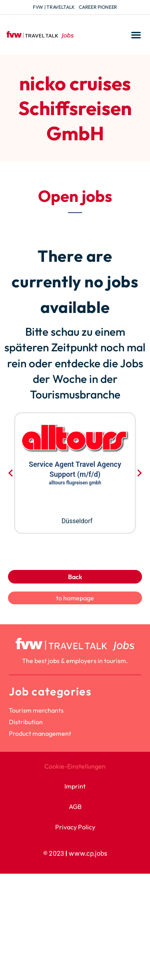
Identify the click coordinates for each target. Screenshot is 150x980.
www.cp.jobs (88, 854)
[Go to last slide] (11, 473)
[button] (136, 35)
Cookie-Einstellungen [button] (75, 766)
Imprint (75, 786)
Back (75, 577)
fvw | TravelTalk (54, 7)
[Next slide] (139, 473)
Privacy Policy (75, 827)
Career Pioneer (98, 7)
